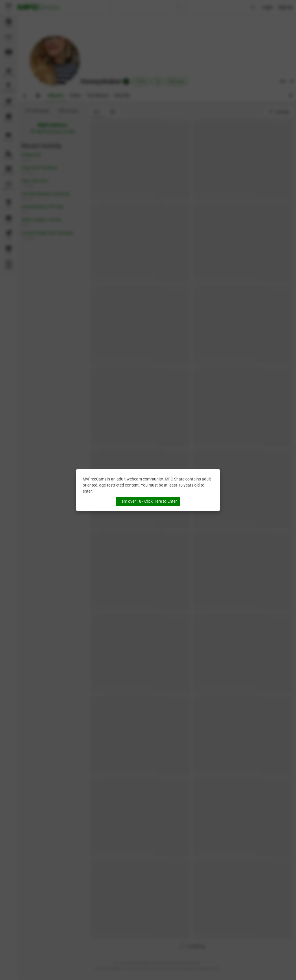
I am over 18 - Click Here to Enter (148, 501)
